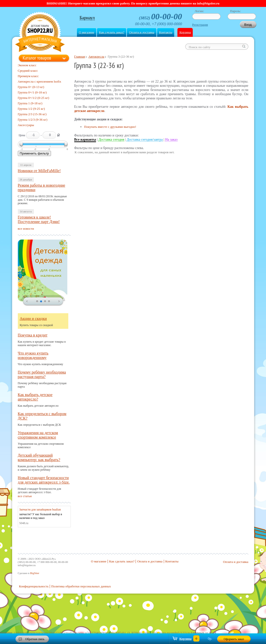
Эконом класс (27, 65)
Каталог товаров (37, 58)
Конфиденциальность (34, 586)
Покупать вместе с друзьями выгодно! (110, 127)
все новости (26, 229)
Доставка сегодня (111, 140)
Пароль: (236, 11)
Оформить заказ (234, 639)
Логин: (199, 11)
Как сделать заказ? (112, 32)
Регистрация (200, 25)
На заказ (171, 140)
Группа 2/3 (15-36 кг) (32, 114)
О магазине (87, 32)
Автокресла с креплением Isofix (40, 81)
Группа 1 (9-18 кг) (30, 103)
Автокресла (96, 56)
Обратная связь (35, 639)
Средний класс (28, 71)
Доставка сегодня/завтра (145, 140)
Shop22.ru (40, 33)
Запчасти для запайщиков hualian (40, 510)
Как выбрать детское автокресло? (35, 397)
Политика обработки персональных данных (81, 586)
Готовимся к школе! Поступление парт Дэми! (39, 219)
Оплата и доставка (142, 32)
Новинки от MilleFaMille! (39, 171)
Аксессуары (26, 125)
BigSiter (35, 573)
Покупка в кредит (33, 335)
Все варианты (85, 140)
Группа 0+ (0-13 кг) (31, 87)
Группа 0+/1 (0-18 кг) (32, 92)
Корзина (185, 32)
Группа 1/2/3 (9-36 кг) (33, 120)
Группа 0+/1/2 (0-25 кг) (34, 98)
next (59, 302)
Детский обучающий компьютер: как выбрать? (39, 457)
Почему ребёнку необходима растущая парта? (42, 374)
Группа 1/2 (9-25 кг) (31, 109)
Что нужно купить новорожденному (33, 355)
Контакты (166, 32)
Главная (80, 56)
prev (27, 302)
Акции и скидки (33, 319)
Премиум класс (28, 76)
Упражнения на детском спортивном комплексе (38, 435)
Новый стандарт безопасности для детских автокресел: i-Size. (44, 480)
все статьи (25, 496)
